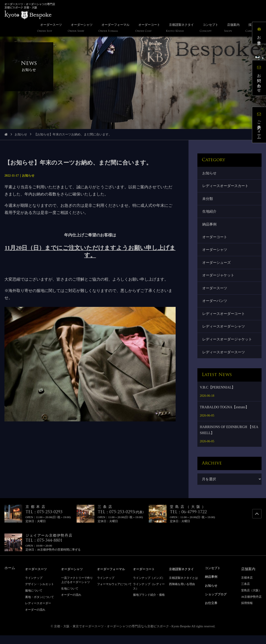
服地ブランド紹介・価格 (149, 603)
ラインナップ (34, 586)
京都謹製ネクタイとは (183, 586)
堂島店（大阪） (251, 599)
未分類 (208, 200)
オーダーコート (215, 240)
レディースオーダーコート (224, 320)
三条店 (245, 593)
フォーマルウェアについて (114, 593)
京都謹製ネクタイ (183, 578)
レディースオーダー (38, 612)
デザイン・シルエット (40, 593)
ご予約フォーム (260, 126)
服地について (34, 599)
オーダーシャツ (215, 253)
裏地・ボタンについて (40, 605)
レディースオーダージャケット (228, 347)
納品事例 (210, 227)
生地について (70, 597)
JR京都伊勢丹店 (251, 605)
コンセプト (214, 577)
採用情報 (247, 612)
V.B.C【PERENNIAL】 (218, 396)
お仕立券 (260, 34)
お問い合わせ (260, 79)
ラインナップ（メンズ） (149, 586)
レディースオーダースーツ (224, 361)
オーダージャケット (219, 280)
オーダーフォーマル (113, 578)
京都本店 (247, 586)
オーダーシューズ (217, 267)
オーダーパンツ (215, 307)
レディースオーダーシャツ (224, 334)
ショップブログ (217, 602)
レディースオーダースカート (226, 187)
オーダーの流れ (35, 618)
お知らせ (21, 134)
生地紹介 (210, 214)
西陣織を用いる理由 (182, 593)
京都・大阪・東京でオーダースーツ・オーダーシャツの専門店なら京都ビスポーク (111, 635)
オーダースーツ (215, 294)
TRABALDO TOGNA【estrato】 (224, 416)
